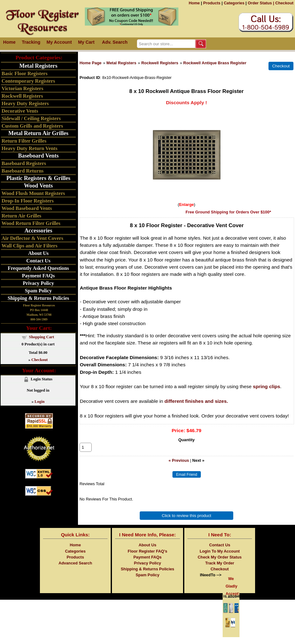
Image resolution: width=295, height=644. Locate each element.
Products (212, 3)
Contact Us (38, 261)
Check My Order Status (220, 564)
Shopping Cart (42, 337)
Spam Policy (39, 291)
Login (40, 402)
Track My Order (220, 570)
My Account (59, 42)
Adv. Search (115, 42)
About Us (38, 253)
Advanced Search (75, 570)
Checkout (284, 3)
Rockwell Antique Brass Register (215, 63)
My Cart (86, 42)
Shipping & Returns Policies (38, 298)
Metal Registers (121, 63)
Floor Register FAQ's (148, 558)
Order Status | (261, 3)
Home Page (91, 63)
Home (194, 3)
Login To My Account (220, 558)
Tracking (31, 42)
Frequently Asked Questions (38, 268)
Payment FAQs (38, 276)
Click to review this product (187, 522)
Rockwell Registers (160, 63)
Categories (234, 3)
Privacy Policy (38, 283)
